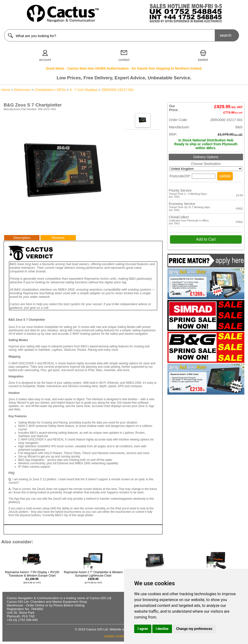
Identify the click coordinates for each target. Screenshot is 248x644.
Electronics (22, 90)
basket (203, 60)
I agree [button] (143, 629)
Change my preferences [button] (194, 629)
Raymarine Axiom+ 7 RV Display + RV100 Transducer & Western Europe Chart (32, 577)
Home (6, 90)
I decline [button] (162, 629)
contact (124, 60)
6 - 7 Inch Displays (84, 90)
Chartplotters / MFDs (50, 90)
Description (22, 238)
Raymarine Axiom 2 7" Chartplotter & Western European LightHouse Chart (93, 577)
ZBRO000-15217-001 (118, 90)
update (225, 176)
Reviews (58, 238)
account (45, 60)
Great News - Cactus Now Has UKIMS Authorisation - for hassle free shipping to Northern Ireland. (124, 68)
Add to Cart (206, 239)
